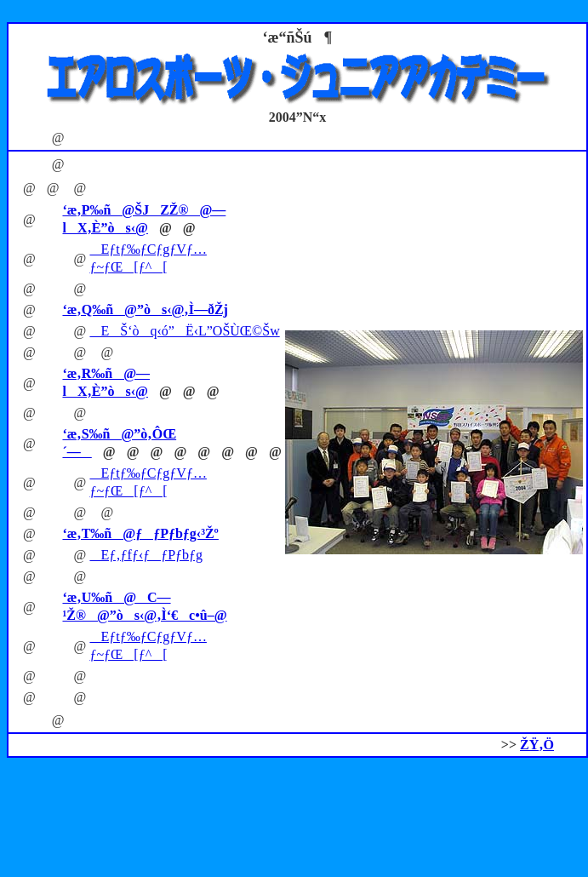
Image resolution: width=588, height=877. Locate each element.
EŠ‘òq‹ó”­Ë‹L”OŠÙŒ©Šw (184, 331)
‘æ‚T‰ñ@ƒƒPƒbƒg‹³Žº (140, 533)
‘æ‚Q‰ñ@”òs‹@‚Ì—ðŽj (145, 310)
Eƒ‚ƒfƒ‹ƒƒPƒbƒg (146, 555)
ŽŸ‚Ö (537, 745)
